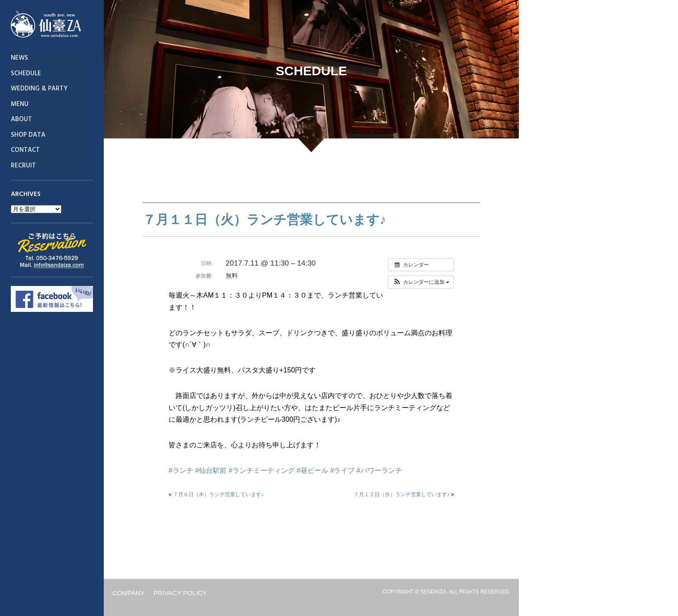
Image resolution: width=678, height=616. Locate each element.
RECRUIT (23, 166)
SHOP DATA (28, 135)
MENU (20, 104)
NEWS (19, 58)
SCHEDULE (26, 74)
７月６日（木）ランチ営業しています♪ (218, 494)
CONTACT (25, 150)
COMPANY (129, 593)
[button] (421, 282)
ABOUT (21, 119)
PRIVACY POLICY (180, 593)
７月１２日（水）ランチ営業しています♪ (402, 494)
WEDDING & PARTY (39, 89)
